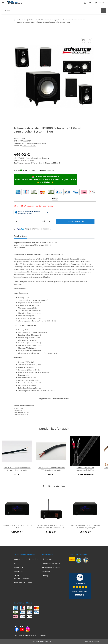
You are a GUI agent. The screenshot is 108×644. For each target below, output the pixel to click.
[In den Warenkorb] (16, 35)
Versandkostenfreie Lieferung (37, 158)
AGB (15, 563)
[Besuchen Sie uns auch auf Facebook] (16, 629)
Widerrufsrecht (20, 567)
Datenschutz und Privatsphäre (26, 559)
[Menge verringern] (16, 221)
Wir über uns (47, 559)
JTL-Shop (96, 641)
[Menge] (30, 221)
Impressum (18, 572)
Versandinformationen (51, 567)
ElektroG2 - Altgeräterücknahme (22, 577)
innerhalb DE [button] (52, 170)
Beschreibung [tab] (20, 236)
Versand (43, 635)
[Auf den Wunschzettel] (90, 40)
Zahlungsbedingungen (51, 563)
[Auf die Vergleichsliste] (83, 40)
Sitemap (45, 576)
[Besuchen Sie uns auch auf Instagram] (27, 629)
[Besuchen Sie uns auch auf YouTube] (21, 629)
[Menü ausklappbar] (3, 1)
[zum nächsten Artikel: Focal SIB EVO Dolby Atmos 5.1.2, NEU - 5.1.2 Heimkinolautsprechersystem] (92, 27)
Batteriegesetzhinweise (23, 582)
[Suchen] (103, 11)
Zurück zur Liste (21, 20)
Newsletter (46, 572)
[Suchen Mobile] (51, 11)
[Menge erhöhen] (49, 221)
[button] (85, 3)
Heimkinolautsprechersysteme (34, 143)
